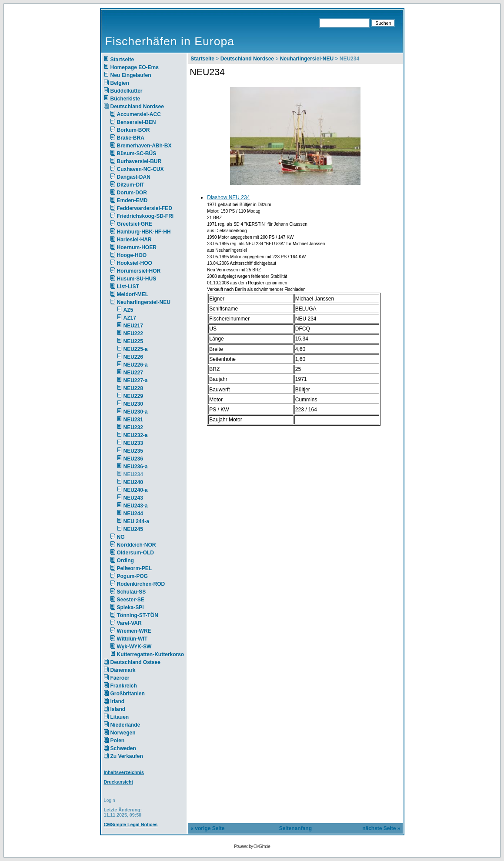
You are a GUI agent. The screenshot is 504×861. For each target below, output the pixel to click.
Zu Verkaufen (127, 756)
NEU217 (133, 326)
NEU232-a (136, 435)
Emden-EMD (132, 200)
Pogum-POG (132, 576)
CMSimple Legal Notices (131, 824)
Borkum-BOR (134, 130)
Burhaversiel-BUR (139, 161)
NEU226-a (136, 365)
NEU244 (133, 514)
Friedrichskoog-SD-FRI (145, 216)
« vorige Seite (207, 828)
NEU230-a (136, 412)
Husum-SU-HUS (137, 279)
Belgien (120, 83)
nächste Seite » (381, 828)
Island (118, 709)
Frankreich (124, 686)
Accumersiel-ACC (139, 114)
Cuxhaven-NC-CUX (140, 169)
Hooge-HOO (132, 255)
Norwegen (123, 733)
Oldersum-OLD (135, 553)
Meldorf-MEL (133, 294)
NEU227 (133, 373)
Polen (118, 741)
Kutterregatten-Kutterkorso (151, 654)
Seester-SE (131, 600)
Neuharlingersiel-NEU (144, 302)
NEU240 (133, 482)
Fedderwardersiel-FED (145, 208)
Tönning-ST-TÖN (138, 615)
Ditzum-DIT (131, 185)
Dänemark (123, 670)
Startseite (122, 60)
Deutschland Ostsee (135, 662)
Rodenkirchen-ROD (141, 584)
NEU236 (133, 459)
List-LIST (128, 287)
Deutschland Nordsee (137, 107)
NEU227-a (136, 380)
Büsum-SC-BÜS (137, 154)
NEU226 (133, 357)
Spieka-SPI (130, 607)
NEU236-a (136, 467)
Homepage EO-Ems (135, 67)
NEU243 (133, 498)
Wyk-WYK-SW (134, 647)
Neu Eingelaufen (131, 75)
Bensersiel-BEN (137, 122)
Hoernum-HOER (137, 247)
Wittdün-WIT (132, 639)
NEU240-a (136, 490)
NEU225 (133, 341)
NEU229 (133, 396)
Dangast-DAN (134, 177)
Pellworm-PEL (135, 568)
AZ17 (130, 318)
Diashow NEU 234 (228, 197)
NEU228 (133, 388)
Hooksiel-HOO (135, 263)
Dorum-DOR (132, 193)
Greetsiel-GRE (135, 224)
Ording (125, 561)
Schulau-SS (132, 592)
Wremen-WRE (134, 631)
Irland (118, 701)
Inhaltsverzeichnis (124, 772)
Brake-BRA (131, 138)
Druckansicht (119, 782)
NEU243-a (136, 506)
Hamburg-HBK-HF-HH (144, 232)
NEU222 (133, 334)
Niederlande (131, 725)
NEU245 (133, 529)
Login (110, 800)
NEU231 (133, 420)
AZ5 (129, 310)
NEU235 (133, 451)
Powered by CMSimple (252, 846)
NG (121, 537)
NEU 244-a (136, 521)
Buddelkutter (127, 91)
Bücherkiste (125, 99)
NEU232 (133, 427)
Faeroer (120, 678)
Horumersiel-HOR (139, 271)
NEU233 (133, 443)
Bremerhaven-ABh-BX (144, 146)
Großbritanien (128, 694)
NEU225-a (136, 349)
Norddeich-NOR (137, 545)
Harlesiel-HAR (134, 240)
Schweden (123, 748)
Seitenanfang (295, 828)
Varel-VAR (129, 623)
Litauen (120, 717)
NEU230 (133, 404)
